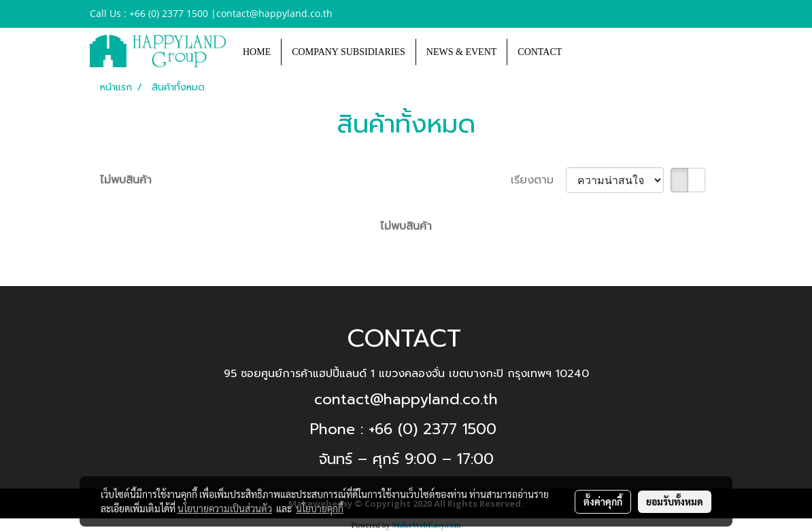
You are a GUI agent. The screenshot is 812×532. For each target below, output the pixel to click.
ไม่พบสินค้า (126, 180)
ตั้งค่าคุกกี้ (603, 501)
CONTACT (540, 52)
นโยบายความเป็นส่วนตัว (225, 508)
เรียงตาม (538, 180)
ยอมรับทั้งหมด (675, 501)
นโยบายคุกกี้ (320, 508)
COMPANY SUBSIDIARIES (349, 52)
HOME (257, 52)
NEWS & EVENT (461, 52)
